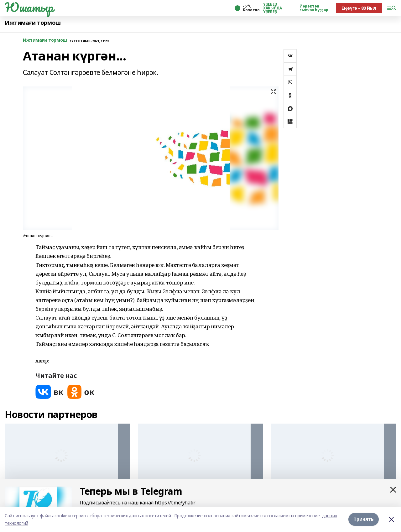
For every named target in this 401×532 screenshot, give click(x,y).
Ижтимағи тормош (33, 23)
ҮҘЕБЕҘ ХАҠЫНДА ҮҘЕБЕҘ (272, 8)
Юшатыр (29, 7)
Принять (364, 519)
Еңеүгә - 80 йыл (359, 8)
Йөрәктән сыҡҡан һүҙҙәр (314, 8)
